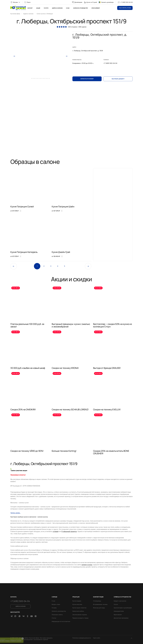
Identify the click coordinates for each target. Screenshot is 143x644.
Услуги (46, 8)
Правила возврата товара (80, 618)
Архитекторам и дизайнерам (123, 608)
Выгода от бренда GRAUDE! (107, 368)
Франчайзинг (96, 8)
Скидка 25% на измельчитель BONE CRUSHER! (111, 452)
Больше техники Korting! (64, 451)
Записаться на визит (87, 79)
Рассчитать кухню (125, 8)
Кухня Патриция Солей (22, 206)
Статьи (54, 618)
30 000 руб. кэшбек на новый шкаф (28, 368)
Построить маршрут (118, 79)
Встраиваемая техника (100, 604)
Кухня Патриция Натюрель (24, 252)
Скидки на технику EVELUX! (107, 409)
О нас (68, 8)
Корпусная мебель (78, 611)
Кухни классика (77, 604)
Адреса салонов (57, 8)
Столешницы (97, 601)
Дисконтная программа (121, 618)
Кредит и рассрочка (120, 601)
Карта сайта (97, 638)
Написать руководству (81, 8)
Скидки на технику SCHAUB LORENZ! (70, 409)
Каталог (30, 8)
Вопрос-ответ (56, 604)
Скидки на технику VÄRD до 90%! (27, 451)
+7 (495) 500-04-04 (126, 2)
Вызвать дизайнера (107, 2)
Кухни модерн (77, 601)
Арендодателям (119, 611)
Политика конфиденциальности (82, 638)
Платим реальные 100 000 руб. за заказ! (27, 325)
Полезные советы (57, 615)
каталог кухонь (87, 565)
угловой (55, 531)
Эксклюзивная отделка (80, 615)
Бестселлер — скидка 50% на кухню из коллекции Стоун (112, 325)
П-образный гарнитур (69, 531)
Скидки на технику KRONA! (65, 368)
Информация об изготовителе (61, 621)
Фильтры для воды (99, 608)
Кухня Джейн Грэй (61, 252)
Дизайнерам (78, 2)
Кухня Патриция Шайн (63, 206)
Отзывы (54, 608)
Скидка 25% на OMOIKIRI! (23, 409)
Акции (38, 8)
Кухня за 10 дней (92, 2)
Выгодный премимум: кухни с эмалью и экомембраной (71, 325)
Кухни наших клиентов (79, 608)
